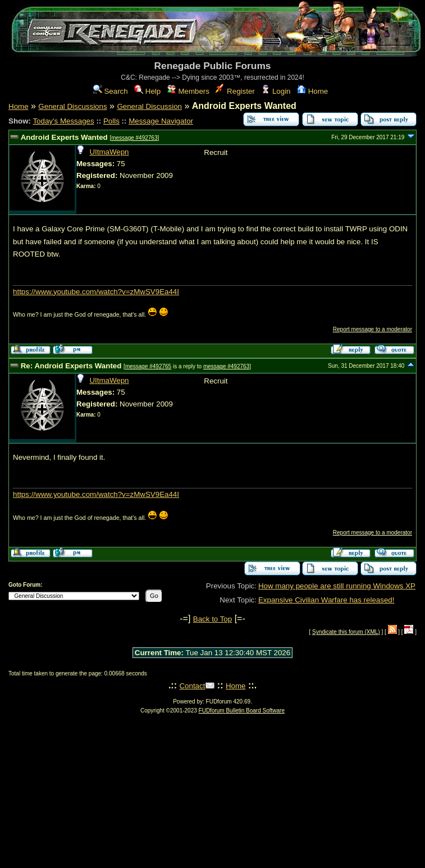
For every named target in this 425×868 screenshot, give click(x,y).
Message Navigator (161, 121)
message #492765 (148, 366)
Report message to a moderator (373, 329)
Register (235, 91)
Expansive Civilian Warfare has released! (326, 600)
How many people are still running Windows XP (337, 586)
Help (147, 91)
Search (111, 91)
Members (188, 91)
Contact (192, 686)
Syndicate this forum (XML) (346, 632)
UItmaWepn (109, 152)
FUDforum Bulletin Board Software (242, 711)
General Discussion (149, 106)
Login (276, 91)
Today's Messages (63, 121)
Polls (111, 121)
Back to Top (212, 619)
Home (312, 91)
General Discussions (72, 106)
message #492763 (134, 138)
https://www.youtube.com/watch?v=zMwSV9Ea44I (96, 292)
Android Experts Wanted (64, 137)
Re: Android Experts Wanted (71, 366)
